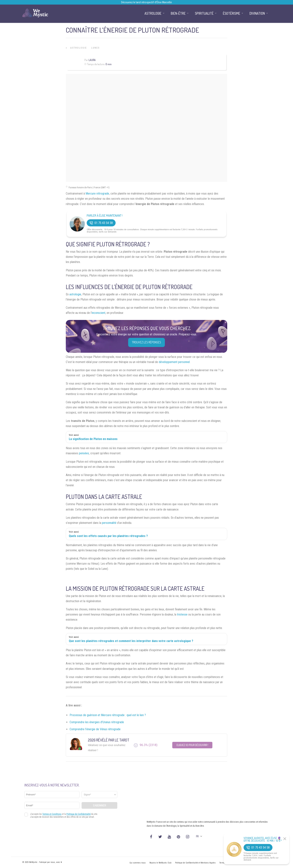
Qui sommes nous (138, 863)
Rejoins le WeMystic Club (160, 863)
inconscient (99, 313)
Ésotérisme (231, 13)
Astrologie (79, 48)
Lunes (95, 48)
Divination (257, 13)
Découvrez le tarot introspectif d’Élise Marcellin (146, 2)
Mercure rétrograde (97, 194)
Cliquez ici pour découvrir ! (192, 745)
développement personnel (174, 362)
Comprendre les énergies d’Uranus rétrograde (97, 722)
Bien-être (178, 13)
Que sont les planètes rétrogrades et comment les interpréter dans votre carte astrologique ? (131, 641)
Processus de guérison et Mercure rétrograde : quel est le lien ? (108, 715)
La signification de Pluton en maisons (93, 439)
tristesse (182, 614)
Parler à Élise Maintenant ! (105, 216)
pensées (84, 453)
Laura (92, 60)
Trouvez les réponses (146, 342)
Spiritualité (204, 13)
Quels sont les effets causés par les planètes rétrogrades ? (108, 536)
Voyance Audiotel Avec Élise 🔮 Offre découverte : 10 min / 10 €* (263, 839)
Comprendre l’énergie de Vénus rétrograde (95, 729)
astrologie (75, 294)
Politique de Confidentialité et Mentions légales (195, 863)
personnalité (109, 523)
